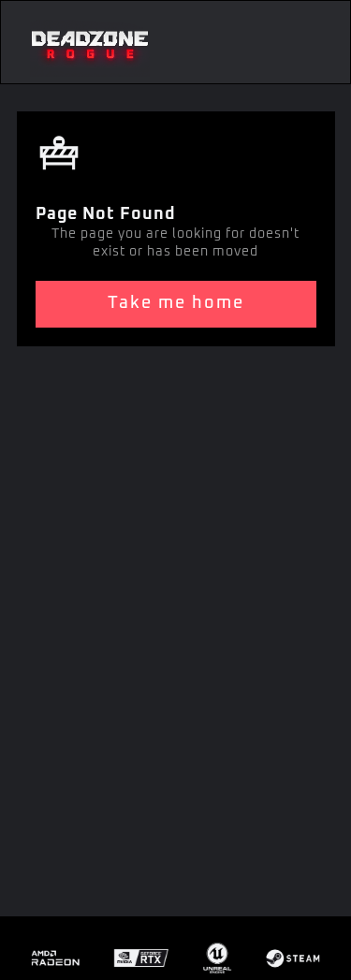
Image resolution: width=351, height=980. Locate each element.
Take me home (176, 303)
